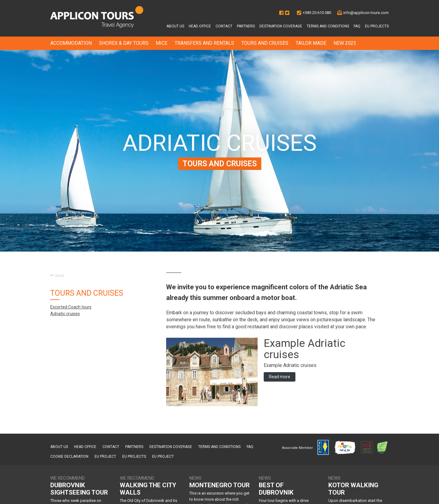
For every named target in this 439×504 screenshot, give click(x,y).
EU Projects (377, 26)
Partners (246, 26)
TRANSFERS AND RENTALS (204, 43)
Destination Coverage (281, 26)
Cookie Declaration (69, 456)
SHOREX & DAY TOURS (124, 43)
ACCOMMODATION (71, 43)
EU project (105, 456)
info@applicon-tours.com (366, 13)
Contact (224, 26)
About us (175, 26)
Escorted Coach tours (71, 307)
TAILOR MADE (311, 43)
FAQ (357, 26)
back (57, 275)
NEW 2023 (345, 43)
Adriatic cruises (65, 314)
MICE (162, 43)
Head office (200, 26)
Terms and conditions (328, 26)
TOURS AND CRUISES (265, 43)
